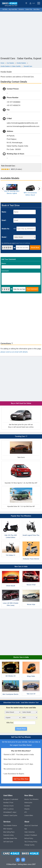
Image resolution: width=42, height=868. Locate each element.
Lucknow (11, 809)
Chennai (6, 806)
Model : (4, 237)
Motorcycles (28, 803)
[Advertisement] (21, 34)
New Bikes (37, 9)
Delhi (5, 809)
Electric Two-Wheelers (31, 799)
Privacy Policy (33, 842)
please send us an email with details (14, 352)
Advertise (32, 832)
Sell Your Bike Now (21, 779)
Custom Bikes (29, 815)
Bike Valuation (8, 829)
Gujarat (26, 3)
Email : (4, 220)
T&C (26, 842)
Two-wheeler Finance (10, 826)
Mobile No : (6, 229)
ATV (26, 812)
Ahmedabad (7, 812)
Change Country (29, 845)
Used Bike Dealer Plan (10, 838)
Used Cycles (13, 815)
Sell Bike (5, 9)
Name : (4, 212)
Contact (27, 835)
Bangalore (7, 799)
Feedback (34, 835)
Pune (12, 803)
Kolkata (6, 815)
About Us (27, 826)
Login (32, 3)
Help (26, 832)
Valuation (21, 9)
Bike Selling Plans (9, 832)
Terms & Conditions (25, 243)
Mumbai (6, 803)
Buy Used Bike (13, 9)
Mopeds (27, 809)
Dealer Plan (29, 9)
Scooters (27, 806)
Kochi (12, 806)
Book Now (35, 248)
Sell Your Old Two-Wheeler (21, 737)
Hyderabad (15, 799)
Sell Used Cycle (8, 842)
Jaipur (14, 812)
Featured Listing (8, 835)
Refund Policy (29, 838)
